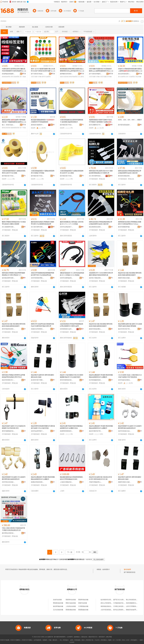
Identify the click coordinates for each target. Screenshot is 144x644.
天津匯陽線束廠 (83, 606)
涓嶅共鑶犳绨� (36, 77)
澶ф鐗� (138, 77)
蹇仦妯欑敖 (122, 77)
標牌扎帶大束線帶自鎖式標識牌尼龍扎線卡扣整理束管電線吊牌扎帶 (42, 325)
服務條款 (77, 637)
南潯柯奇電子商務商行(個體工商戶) (38, 380)
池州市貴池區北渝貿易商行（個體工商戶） (125, 431)
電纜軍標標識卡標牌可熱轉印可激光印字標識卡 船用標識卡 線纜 (101, 121)
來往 (124, 640)
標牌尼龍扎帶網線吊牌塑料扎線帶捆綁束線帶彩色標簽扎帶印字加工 (13, 376)
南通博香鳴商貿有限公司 (67, 431)
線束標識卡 (106, 569)
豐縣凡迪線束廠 (71, 603)
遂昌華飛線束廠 (58, 606)
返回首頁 (89, 559)
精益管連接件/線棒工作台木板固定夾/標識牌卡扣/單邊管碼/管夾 (14, 427)
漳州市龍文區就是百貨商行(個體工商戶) (9, 482)
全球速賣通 (37, 640)
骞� (24, 74)
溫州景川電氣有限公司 (96, 278)
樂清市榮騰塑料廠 (124, 227)
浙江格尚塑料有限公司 (38, 227)
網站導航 (109, 637)
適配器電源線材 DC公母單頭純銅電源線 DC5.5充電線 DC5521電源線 (72, 274)
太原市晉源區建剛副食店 (109, 610)
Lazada (72, 642)
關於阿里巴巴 (93, 637)
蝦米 (83, 640)
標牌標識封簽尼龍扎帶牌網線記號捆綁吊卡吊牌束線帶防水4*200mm (130, 223)
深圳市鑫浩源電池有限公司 (125, 380)
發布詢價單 (127, 569)
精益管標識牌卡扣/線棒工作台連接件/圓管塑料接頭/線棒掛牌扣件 (130, 427)
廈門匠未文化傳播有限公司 (122, 600)
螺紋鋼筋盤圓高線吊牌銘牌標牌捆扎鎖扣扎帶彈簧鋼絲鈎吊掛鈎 (72, 478)
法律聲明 (70, 637)
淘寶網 (45, 640)
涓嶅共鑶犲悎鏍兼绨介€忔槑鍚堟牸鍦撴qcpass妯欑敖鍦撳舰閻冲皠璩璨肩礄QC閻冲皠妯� (100, 70)
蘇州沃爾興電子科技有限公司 (96, 125)
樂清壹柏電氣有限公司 (125, 176)
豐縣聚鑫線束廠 (83, 610)
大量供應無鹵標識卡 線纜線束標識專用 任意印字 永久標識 (72, 172)
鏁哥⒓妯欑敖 (46, 77)
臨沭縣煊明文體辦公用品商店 (110, 600)
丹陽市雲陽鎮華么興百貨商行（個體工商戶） (96, 482)
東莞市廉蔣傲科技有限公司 (9, 431)
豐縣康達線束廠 (58, 603)
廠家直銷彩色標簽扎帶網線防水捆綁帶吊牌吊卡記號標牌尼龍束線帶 (42, 223)
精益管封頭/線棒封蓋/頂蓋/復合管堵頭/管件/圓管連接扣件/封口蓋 (100, 478)
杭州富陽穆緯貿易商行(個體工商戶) (96, 380)
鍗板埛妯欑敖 (73, 77)
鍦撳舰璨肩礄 (15, 128)
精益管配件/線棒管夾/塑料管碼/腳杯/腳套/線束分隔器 (43, 376)
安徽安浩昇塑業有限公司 (38, 329)
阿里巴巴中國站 (27, 640)
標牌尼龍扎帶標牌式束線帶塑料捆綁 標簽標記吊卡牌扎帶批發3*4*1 (13, 274)
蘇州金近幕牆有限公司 (120, 610)
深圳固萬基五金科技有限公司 (67, 329)
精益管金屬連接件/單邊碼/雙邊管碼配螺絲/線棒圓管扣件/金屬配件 (101, 376)
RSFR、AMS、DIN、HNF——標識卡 (130, 120)
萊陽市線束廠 (83, 603)
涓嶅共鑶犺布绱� (106, 77)
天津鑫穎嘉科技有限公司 (121, 603)
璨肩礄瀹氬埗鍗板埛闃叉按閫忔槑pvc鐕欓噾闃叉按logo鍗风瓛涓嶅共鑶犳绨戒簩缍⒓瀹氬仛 (72, 70)
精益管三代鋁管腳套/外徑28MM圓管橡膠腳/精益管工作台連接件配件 (72, 376)
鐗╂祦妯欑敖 (131, 77)
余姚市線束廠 (57, 600)
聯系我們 (102, 637)
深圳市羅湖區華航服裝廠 (38, 278)
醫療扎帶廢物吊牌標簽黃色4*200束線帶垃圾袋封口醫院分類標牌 (14, 223)
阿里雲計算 (90, 640)
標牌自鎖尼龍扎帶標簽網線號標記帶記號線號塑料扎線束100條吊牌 (130, 172)
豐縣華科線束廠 (71, 600)
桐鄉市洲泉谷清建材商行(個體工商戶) (125, 278)
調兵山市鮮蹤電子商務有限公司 (111, 603)
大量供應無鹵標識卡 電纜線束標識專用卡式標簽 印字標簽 (43, 172)
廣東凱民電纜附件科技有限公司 (38, 125)
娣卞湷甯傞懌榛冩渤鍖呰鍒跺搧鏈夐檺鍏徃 (96, 74)
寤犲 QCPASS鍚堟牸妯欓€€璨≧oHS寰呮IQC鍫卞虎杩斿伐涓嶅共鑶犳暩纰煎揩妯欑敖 (43, 70)
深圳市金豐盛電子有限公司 (67, 227)
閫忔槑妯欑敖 (15, 77)
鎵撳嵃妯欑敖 (6, 77)
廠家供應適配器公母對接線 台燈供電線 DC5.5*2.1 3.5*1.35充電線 (72, 223)
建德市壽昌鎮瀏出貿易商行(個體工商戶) (96, 329)
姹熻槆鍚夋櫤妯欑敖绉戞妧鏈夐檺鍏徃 (9, 74)
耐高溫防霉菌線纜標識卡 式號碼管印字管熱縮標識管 (43, 121)
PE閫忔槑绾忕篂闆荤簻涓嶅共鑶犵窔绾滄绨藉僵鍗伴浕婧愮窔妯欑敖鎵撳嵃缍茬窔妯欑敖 (14, 70)
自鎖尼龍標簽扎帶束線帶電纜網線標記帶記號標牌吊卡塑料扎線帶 (72, 325)
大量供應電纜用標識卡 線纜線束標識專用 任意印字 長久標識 (14, 172)
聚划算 (55, 640)
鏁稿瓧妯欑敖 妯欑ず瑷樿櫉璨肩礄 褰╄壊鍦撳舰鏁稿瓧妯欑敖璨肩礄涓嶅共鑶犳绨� (14, 121)
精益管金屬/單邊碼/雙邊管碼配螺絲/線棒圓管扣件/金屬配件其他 (71, 427)
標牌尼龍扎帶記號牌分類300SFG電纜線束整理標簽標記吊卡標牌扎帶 (101, 172)
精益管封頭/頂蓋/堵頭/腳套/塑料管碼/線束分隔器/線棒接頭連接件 (130, 274)
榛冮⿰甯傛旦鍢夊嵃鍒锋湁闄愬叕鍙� (9, 125)
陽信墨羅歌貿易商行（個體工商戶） (96, 227)
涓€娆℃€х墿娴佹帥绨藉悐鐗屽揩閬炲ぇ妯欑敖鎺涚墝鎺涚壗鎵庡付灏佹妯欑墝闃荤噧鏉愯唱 (130, 70)
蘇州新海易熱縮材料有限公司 (125, 125)
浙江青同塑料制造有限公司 (96, 176)
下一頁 (70, 552)
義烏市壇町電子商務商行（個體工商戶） (96, 431)
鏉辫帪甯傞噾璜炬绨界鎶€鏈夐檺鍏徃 (67, 74)
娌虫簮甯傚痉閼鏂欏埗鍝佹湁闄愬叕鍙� (125, 74)
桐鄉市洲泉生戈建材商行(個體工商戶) (125, 482)
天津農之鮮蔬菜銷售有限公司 (123, 606)
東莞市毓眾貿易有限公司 (9, 329)
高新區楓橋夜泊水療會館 (134, 603)
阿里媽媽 (77, 640)
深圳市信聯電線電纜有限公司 (67, 278)
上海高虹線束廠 (71, 606)
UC (114, 640)
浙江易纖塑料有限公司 (9, 227)
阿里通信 (104, 640)
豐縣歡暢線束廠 (71, 610)
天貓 (50, 640)
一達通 (140, 640)
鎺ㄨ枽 (24, 71)
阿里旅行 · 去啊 (68, 640)
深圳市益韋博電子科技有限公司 (38, 431)
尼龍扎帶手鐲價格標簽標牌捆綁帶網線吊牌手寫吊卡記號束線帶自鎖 (42, 274)
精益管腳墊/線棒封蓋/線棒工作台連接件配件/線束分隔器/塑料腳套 (130, 325)
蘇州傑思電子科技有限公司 (67, 125)
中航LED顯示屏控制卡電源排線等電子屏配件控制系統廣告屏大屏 (13, 529)
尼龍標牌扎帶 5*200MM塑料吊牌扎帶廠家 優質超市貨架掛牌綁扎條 (101, 274)
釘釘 (128, 640)
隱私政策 (84, 637)
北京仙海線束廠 (58, 610)
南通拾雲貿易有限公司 (38, 482)
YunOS (97, 640)
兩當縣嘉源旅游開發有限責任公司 (111, 606)
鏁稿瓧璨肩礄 (6, 128)
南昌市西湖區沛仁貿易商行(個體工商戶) (9, 380)
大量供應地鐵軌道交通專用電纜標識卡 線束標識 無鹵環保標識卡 (72, 121)
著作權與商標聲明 (60, 637)
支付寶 (118, 640)
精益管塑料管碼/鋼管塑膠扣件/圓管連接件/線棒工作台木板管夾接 (43, 427)
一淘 (60, 640)
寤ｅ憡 (53, 71)
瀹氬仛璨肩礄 (64, 77)
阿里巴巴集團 (5, 640)
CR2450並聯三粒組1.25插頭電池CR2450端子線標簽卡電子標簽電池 (130, 376)
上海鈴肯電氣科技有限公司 (67, 482)
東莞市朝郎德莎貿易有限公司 (67, 380)
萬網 (110, 640)
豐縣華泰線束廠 (83, 600)
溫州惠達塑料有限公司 (9, 278)
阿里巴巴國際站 (15, 640)
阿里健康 (134, 640)
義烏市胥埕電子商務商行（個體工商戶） (125, 329)
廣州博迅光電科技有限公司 (9, 533)
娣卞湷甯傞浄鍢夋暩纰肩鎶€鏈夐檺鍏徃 (38, 74)
